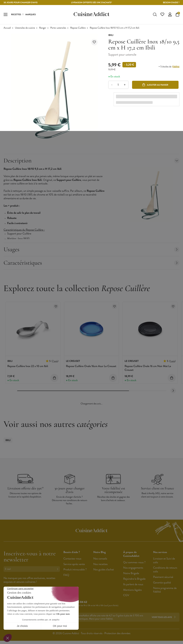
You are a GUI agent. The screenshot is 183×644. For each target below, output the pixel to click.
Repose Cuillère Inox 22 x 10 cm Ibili (28, 367)
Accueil (7, 28)
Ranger (43, 28)
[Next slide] (173, 391)
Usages (91, 250)
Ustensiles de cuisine (25, 28)
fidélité (176, 67)
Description (91, 161)
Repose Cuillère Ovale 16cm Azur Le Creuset (91, 367)
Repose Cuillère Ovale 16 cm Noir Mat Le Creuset (148, 368)
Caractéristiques (91, 263)
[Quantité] (118, 85)
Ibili (8, 441)
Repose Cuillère (78, 28)
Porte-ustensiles (58, 28)
